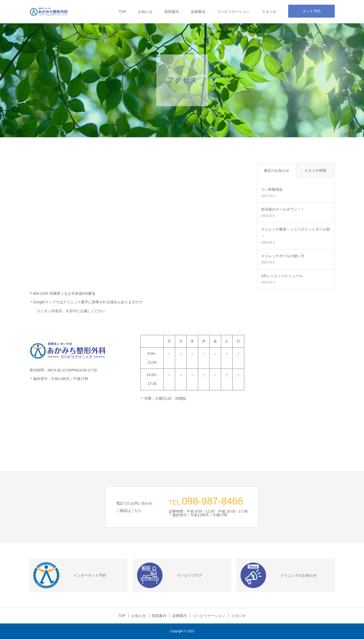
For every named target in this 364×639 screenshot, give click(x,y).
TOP (122, 12)
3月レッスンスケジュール (282, 276)
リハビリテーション (234, 12)
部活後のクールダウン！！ (283, 209)
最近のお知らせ (277, 170)
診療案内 (198, 12)
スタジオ (269, 12)
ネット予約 (311, 11)
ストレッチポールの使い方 (283, 256)
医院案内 (172, 12)
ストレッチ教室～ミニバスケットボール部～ (295, 232)
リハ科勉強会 (272, 189)
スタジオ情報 (315, 170)
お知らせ (145, 12)
